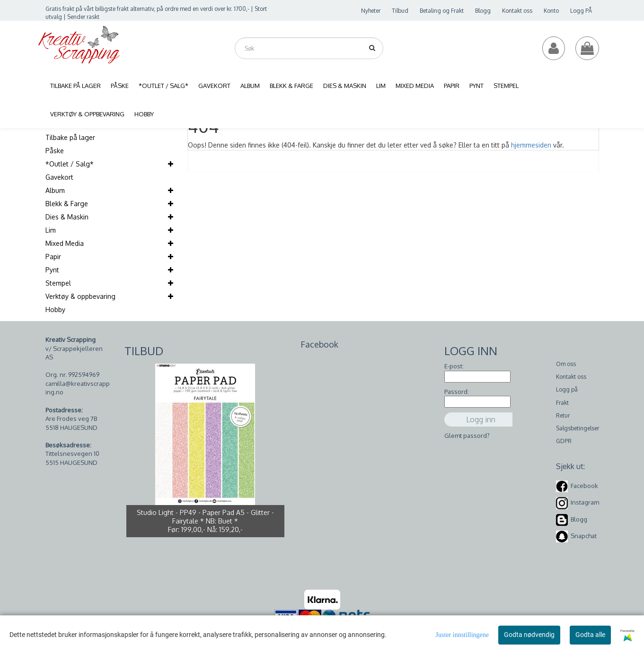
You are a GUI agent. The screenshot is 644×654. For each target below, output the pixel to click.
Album (55, 190)
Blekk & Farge (67, 204)
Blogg (483, 11)
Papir (53, 257)
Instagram (585, 502)
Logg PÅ (581, 11)
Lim (51, 230)
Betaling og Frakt (442, 11)
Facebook (584, 486)
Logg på (567, 389)
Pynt (52, 270)
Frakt (562, 403)
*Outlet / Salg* (70, 164)
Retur (563, 415)
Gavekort (59, 177)
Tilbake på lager (70, 137)
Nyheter (371, 11)
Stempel (58, 283)
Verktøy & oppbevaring (80, 296)
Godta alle (590, 635)
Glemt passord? (467, 436)
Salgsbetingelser (578, 428)
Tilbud (400, 11)
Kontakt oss (517, 11)
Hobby (55, 310)
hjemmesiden (531, 145)
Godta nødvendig (529, 635)
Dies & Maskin (67, 217)
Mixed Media (65, 243)
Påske (55, 151)
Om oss (566, 364)
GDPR (564, 441)
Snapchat (584, 536)
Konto (551, 11)
